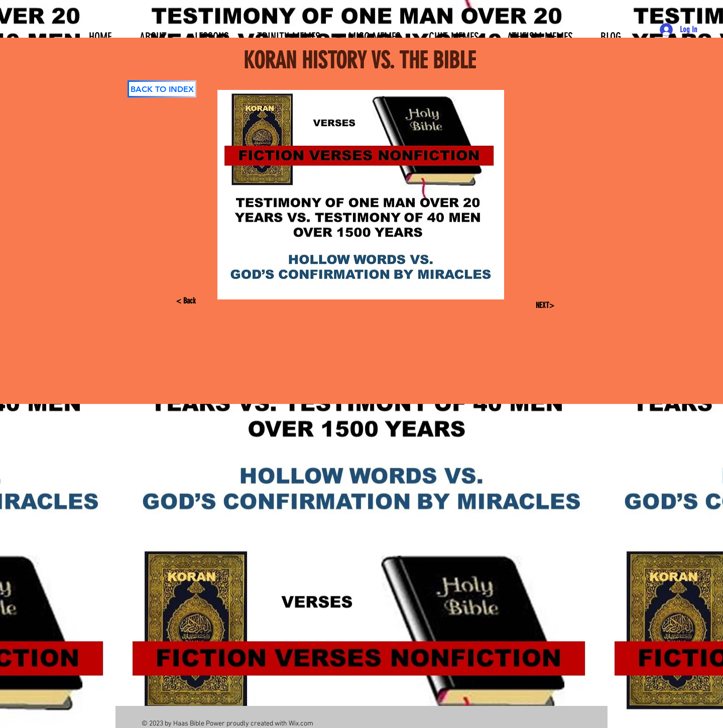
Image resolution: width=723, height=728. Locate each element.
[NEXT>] (544, 305)
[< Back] (194, 301)
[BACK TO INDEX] (162, 89)
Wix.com (301, 724)
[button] (212, 33)
